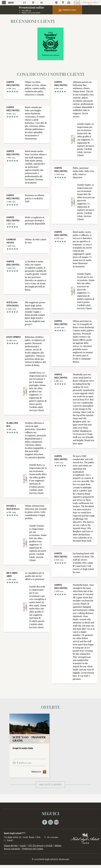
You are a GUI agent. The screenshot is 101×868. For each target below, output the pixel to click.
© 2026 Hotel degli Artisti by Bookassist (50, 859)
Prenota (39, 772)
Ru (42, 3)
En (25, 3)
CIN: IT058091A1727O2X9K (40, 846)
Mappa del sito (11, 846)
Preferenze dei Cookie (33, 849)
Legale (23, 846)
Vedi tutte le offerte (50, 785)
